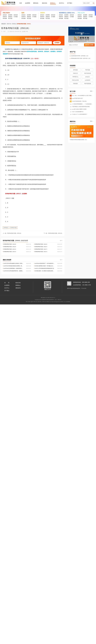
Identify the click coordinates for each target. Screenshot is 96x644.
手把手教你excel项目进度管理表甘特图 (80, 107)
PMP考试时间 (87, 73)
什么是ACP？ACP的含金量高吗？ (79, 114)
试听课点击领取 (89, 45)
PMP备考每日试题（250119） (53, 233)
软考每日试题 (13, 228)
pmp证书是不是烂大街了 (76, 98)
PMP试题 (87, 70)
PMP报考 (75, 84)
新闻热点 (53, 3)
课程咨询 (18, 288)
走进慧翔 (28, 3)
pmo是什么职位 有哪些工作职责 (78, 109)
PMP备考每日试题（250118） (12, 233)
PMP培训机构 (87, 84)
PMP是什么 (75, 77)
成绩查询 (10, 17)
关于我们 (70, 3)
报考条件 (5, 15)
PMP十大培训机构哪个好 (77, 112)
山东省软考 (87, 80)
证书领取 (16, 17)
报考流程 (16, 15)
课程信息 (36, 3)
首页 (21, 3)
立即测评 (57, 43)
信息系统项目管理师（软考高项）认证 (80, 56)
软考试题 (6, 228)
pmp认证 (88, 77)
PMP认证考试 (75, 80)
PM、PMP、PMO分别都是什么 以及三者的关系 (82, 95)
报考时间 (5, 17)
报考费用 (10, 15)
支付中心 (62, 3)
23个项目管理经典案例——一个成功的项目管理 (82, 104)
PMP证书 (75, 73)
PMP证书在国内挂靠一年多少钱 (78, 101)
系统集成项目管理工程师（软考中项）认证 (81, 58)
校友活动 (45, 3)
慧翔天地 (9, 24)
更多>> (61, 241)
